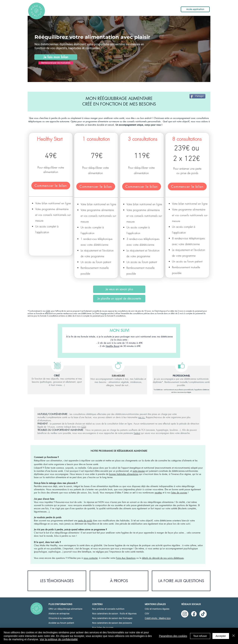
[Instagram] (185, 614)
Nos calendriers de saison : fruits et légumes (114, 614)
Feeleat (137, 433)
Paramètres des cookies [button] (173, 636)
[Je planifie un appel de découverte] (119, 299)
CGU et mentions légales (157, 609)
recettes (158, 493)
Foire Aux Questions (126, 558)
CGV (48, 311)
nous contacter (91, 558)
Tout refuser (200, 636)
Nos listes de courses (103, 628)
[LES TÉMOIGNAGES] (57, 581)
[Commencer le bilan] (51, 186)
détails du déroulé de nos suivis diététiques (163, 558)
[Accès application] (195, 9)
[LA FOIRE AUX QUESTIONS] (181, 581)
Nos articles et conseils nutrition (108, 609)
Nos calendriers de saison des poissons (112, 623)
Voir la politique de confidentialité (59, 639)
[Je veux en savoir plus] (119, 289)
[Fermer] (234, 636)
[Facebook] (194, 614)
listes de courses (179, 493)
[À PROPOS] (119, 581)
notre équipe (139, 471)
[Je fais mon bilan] (56, 57)
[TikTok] (203, 614)
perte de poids (85, 521)
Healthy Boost (113, 346)
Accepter (221, 636)
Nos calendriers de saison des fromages (112, 618)
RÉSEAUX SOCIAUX (191, 604)
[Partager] (197, 96)
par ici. (142, 417)
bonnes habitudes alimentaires (124, 474)
